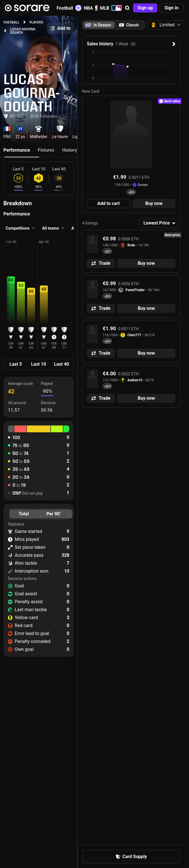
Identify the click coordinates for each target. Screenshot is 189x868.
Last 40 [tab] (62, 364)
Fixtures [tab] (46, 150)
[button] (127, 8)
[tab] (129, 25)
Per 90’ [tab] (54, 514)
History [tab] (70, 150)
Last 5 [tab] (16, 364)
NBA (91, 8)
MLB (111, 8)
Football (69, 8)
